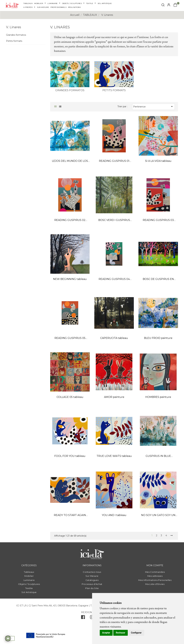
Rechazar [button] (121, 633)
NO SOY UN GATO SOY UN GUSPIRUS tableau (158, 515)
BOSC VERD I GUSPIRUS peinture (114, 220)
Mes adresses (155, 576)
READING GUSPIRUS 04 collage (114, 279)
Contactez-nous (92, 572)
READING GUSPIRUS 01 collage (114, 161)
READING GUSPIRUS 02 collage (70, 220)
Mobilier (29, 576)
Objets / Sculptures (29, 584)
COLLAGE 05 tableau (70, 397)
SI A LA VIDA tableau (158, 161)
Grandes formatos (16, 35)
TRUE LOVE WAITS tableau (114, 456)
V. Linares (14, 27)
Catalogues (92, 580)
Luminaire (29, 580)
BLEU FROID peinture (158, 338)
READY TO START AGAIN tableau (70, 515)
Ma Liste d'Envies (155, 584)
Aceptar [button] (106, 633)
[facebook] (83, 618)
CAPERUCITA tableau (114, 338)
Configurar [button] (136, 633)
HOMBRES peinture (158, 397)
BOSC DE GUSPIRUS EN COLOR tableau (158, 279)
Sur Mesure (92, 576)
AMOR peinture (114, 397)
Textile (29, 588)
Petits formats (14, 41)
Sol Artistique (29, 592)
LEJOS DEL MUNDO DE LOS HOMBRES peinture (70, 161)
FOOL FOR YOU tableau (70, 456)
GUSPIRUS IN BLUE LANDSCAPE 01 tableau (158, 456)
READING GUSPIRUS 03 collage (158, 220)
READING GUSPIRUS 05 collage (70, 338)
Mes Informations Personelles (155, 580)
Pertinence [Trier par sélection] (153, 106)
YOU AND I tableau (114, 515)
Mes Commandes (155, 572)
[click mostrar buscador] (163, 5)
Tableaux (29, 572)
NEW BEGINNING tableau (70, 279)
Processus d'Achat (92, 584)
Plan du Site (92, 588)
